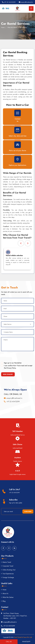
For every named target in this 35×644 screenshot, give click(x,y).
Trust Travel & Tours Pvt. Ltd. (23, 637)
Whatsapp (26, 642)
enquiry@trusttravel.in (26, 2)
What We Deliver (7, 597)
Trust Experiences (7, 574)
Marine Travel (6, 562)
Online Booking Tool (8, 570)
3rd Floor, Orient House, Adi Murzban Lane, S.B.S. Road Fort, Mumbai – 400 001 (14, 616)
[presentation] (15, 357)
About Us (5, 594)
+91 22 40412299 (9, 2)
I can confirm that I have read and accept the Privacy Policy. (18, 367)
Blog (3, 601)
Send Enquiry (8, 374)
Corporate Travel (7, 566)
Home (3, 27)
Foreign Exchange (8, 577)
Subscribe (28, 511)
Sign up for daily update (16, 503)
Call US (9, 642)
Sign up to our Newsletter (13, 363)
